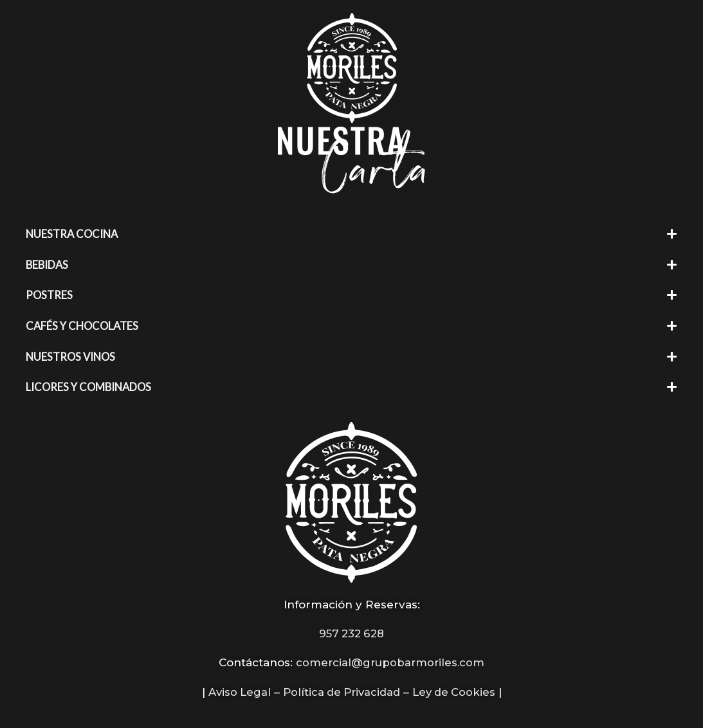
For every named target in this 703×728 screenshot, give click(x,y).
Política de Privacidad (341, 689)
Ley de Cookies (457, 689)
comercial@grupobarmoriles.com (390, 660)
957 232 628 (352, 631)
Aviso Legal (235, 689)
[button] (351, 234)
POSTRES (50, 294)
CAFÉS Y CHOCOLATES (84, 324)
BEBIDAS (48, 264)
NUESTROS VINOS (72, 355)
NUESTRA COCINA (74, 234)
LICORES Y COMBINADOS (91, 385)
